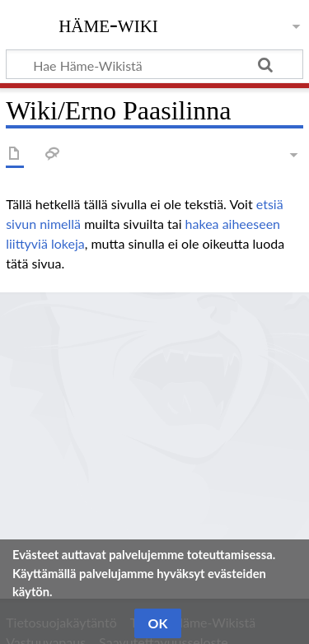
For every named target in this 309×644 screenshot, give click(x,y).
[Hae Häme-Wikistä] (154, 64)
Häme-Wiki (108, 24)
